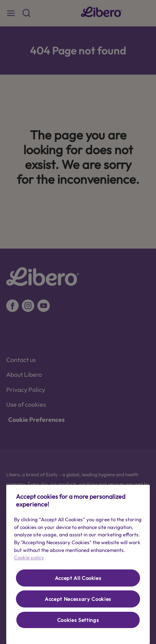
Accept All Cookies (78, 578)
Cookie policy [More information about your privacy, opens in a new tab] (29, 557)
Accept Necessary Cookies (78, 599)
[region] (78, 564)
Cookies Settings (78, 620)
